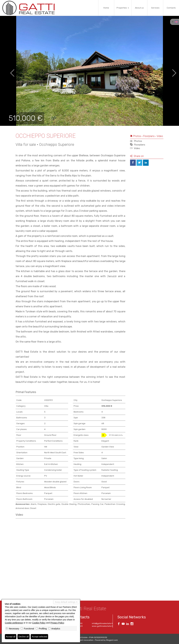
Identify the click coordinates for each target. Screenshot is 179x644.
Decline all (24, 637)
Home (106, 8)
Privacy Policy (57, 623)
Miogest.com (112, 640)
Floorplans (138, 145)
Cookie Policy (39, 623)
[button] (9, 71)
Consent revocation (84, 640)
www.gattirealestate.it (102, 626)
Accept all (11, 637)
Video (135, 148)
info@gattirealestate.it (102, 623)
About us (139, 8)
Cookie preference (14, 623)
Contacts (171, 8)
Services (155, 8)
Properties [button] (123, 8)
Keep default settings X (66, 602)
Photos (136, 141)
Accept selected (39, 637)
